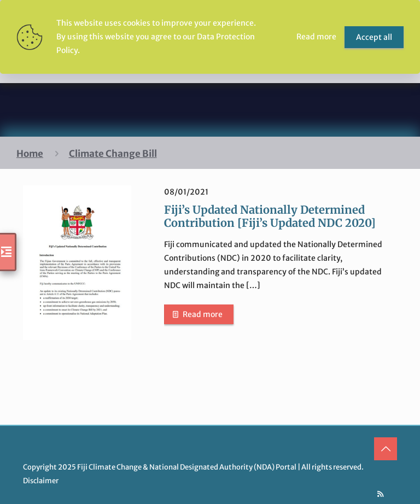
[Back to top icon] (386, 449)
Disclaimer (41, 481)
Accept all (374, 37)
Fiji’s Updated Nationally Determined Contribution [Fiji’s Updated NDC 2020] (270, 216)
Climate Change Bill (113, 154)
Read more (203, 314)
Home (30, 154)
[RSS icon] (380, 494)
